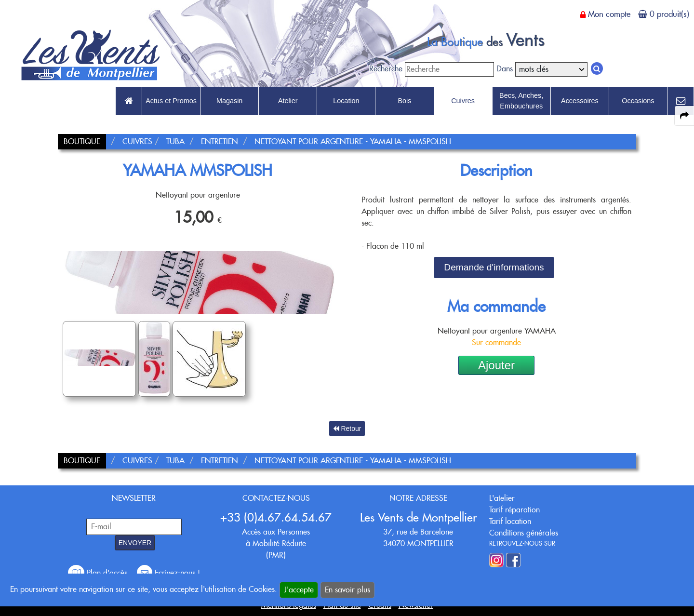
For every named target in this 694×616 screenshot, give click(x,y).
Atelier (288, 101)
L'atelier (502, 498)
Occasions (638, 101)
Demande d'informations (494, 267)
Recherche (386, 69)
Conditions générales (524, 533)
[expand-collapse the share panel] (684, 116)
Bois (404, 101)
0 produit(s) (669, 14)
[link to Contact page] (681, 101)
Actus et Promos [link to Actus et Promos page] (171, 101)
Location (346, 101)
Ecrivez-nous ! (168, 573)
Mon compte (609, 14)
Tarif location (510, 521)
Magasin (229, 101)
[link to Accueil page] (129, 101)
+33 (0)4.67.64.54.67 (276, 517)
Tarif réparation (514, 510)
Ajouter (496, 365)
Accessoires (580, 101)
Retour (347, 429)
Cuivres (463, 101)
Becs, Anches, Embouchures (521, 101)
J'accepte (299, 590)
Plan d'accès (99, 573)
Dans (505, 69)
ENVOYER (135, 543)
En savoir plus (347, 590)
